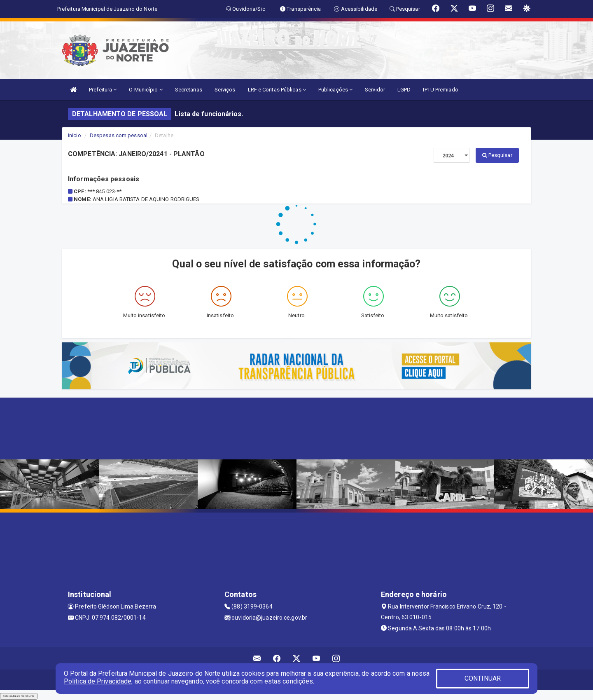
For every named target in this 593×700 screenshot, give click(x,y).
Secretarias (189, 90)
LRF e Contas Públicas (277, 90)
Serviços (225, 90)
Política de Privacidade (98, 681)
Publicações (335, 90)
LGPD (404, 90)
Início (75, 135)
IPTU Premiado (440, 90)
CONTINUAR (483, 678)
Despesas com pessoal (119, 135)
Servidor (375, 90)
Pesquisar (497, 155)
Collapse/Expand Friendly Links (19, 696)
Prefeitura (103, 90)
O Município (146, 90)
